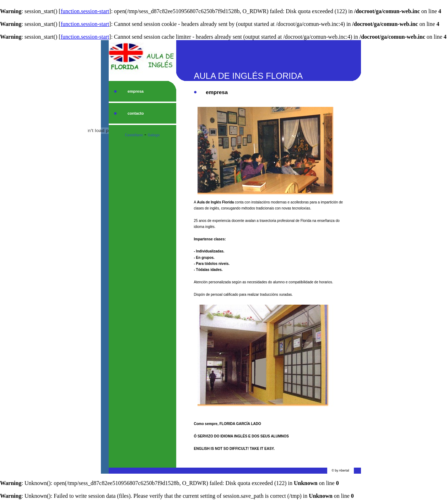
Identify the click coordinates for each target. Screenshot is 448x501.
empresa (136, 91)
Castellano (134, 135)
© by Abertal (340, 470)
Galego (154, 135)
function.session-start (85, 11)
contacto (136, 113)
